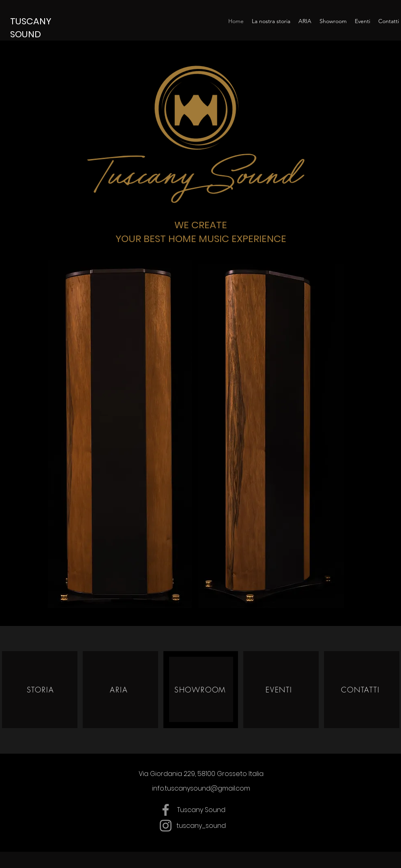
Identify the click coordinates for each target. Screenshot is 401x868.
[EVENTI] (280, 689)
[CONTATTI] (361, 689)
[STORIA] (41, 689)
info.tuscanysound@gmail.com (201, 788)
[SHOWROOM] (201, 689)
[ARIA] (120, 689)
